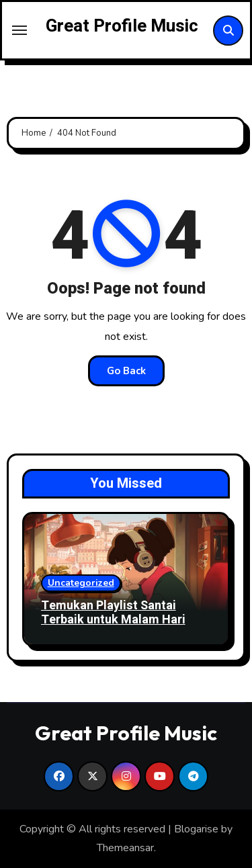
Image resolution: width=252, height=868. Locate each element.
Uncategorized (81, 583)
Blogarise (196, 829)
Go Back (126, 371)
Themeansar (125, 848)
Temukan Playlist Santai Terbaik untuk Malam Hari (113, 613)
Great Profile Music (122, 26)
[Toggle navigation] (19, 30)
